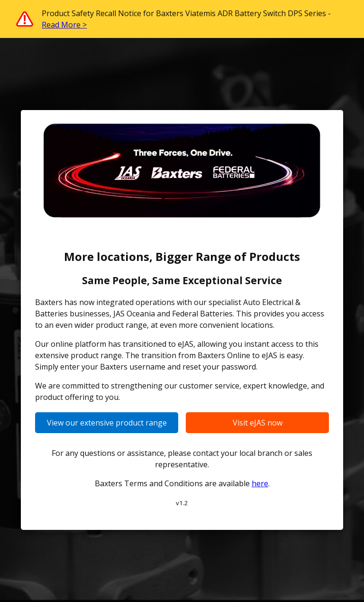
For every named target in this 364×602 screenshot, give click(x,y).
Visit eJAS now (258, 423)
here (260, 483)
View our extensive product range (107, 423)
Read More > (64, 25)
